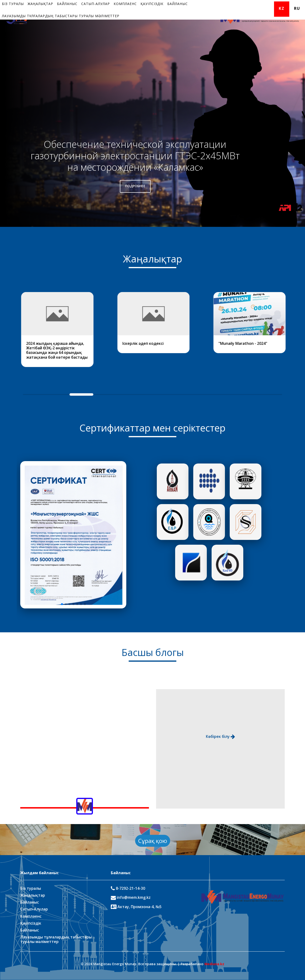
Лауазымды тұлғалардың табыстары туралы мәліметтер (61, 16)
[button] (62, 604)
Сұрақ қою (153, 841)
